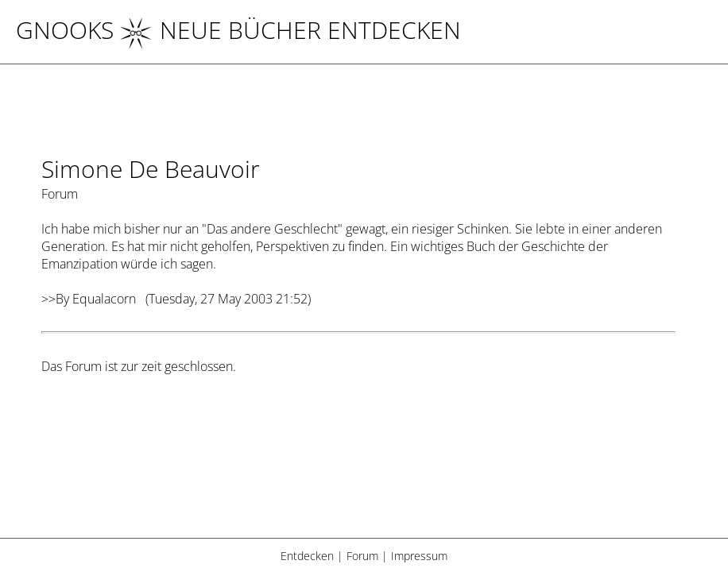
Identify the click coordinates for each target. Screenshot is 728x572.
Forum (362, 556)
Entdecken (307, 556)
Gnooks (65, 30)
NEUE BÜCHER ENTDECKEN (290, 30)
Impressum (419, 556)
